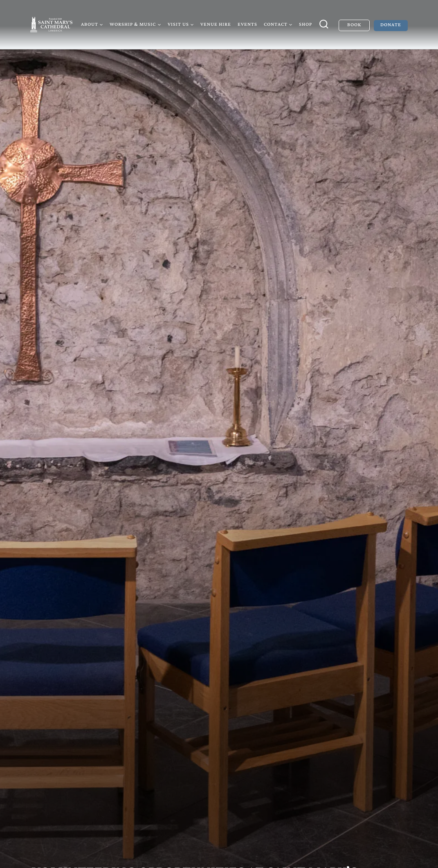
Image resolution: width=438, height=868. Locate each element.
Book (354, 25)
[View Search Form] (324, 25)
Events (247, 24)
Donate (391, 25)
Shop (305, 24)
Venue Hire (216, 24)
